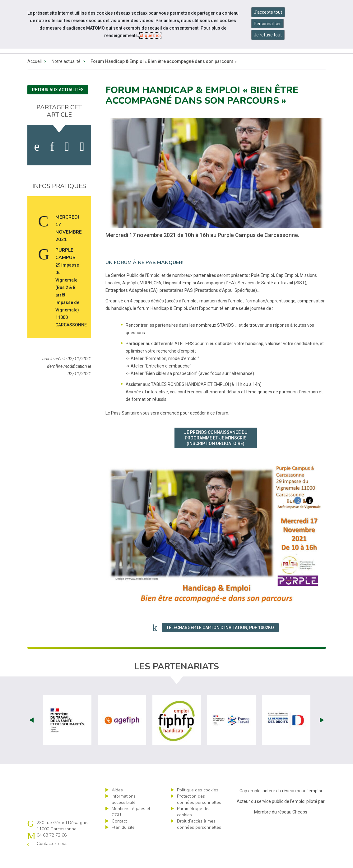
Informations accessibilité (124, 814)
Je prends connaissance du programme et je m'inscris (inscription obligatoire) (216, 452)
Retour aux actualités (58, 104)
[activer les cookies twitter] (67, 161)
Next (322, 734)
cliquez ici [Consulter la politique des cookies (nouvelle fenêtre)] (150, 36)
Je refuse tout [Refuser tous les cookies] (268, 35)
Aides (117, 804)
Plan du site (123, 842)
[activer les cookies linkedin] (52, 161)
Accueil (35, 76)
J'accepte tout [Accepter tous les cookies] (268, 12)
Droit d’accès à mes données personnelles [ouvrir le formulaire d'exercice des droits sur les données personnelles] (199, 839)
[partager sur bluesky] (82, 161)
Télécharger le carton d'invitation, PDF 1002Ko (220, 642)
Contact (119, 835)
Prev (31, 734)
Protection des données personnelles (199, 814)
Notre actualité (66, 76)
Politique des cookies (198, 804)
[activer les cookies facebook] (37, 161)
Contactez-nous (52, 858)
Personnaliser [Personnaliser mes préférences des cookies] (267, 24)
